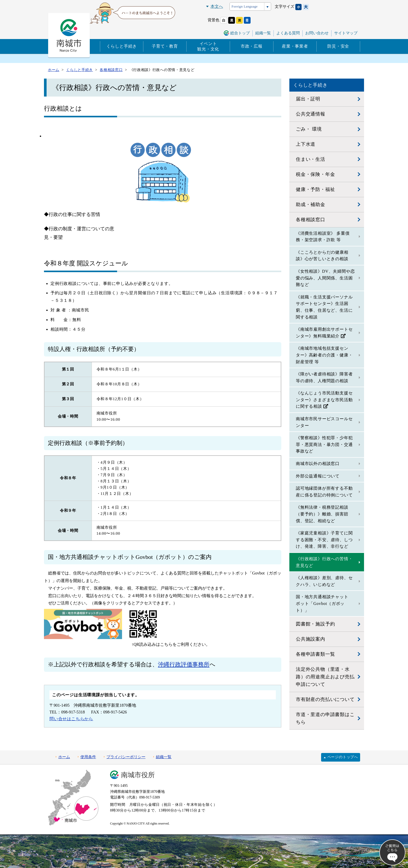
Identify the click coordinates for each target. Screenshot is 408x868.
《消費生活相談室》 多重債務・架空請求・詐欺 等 (323, 237)
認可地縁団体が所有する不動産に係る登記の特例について (324, 492)
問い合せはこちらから (71, 719)
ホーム (64, 757)
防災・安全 (338, 46)
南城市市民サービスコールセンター (324, 422)
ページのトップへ (343, 757)
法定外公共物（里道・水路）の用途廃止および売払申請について (325, 677)
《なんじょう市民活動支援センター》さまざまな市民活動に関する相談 (324, 400)
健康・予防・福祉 (315, 189)
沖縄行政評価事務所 (184, 664)
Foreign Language (245, 7)
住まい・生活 (311, 159)
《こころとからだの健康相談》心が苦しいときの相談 (322, 256)
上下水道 (306, 144)
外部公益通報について (318, 476)
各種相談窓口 (311, 220)
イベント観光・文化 (208, 46)
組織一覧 (263, 33)
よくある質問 (288, 33)
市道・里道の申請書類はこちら (325, 718)
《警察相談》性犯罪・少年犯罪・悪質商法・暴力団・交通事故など (324, 444)
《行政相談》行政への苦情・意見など (324, 562)
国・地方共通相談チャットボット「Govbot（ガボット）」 (322, 603)
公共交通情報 (311, 114)
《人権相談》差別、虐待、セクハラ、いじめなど (324, 581)
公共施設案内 (311, 639)
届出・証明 (308, 99)
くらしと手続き (122, 46)
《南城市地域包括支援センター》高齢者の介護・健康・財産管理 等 (324, 355)
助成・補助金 (311, 205)
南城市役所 (138, 775)
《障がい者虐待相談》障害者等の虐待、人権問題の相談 (324, 377)
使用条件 (88, 757)
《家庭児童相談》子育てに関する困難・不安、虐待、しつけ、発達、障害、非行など (324, 540)
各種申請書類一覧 (315, 654)
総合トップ (240, 33)
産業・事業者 (295, 46)
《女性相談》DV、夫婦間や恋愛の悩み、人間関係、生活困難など (325, 278)
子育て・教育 (165, 46)
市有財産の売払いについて (325, 699)
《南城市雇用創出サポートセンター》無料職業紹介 (324, 333)
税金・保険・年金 (315, 174)
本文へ (217, 6)
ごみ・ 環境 (309, 129)
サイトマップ (346, 33)
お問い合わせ (317, 33)
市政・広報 (252, 46)
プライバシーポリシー (126, 757)
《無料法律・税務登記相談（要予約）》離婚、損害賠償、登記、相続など (322, 514)
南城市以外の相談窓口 (318, 464)
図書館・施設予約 (315, 624)
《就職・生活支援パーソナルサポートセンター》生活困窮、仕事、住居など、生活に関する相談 (324, 307)
